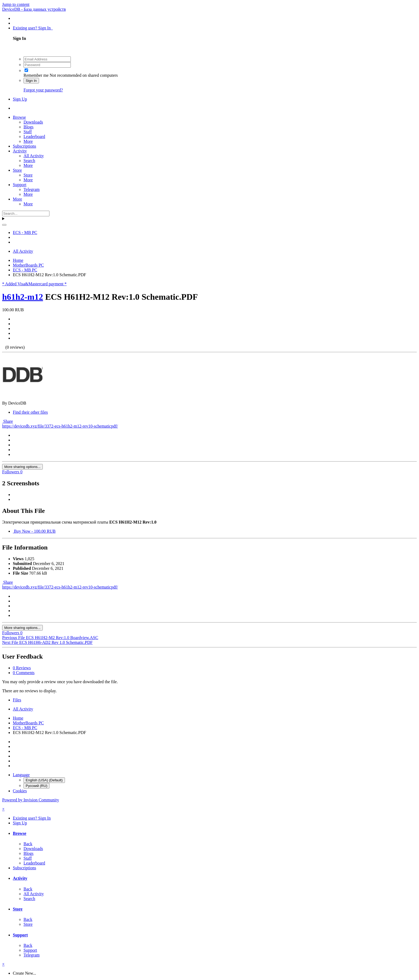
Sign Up (20, 99)
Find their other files (30, 412)
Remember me (36, 75)
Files (17, 700)
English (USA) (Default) (44, 780)
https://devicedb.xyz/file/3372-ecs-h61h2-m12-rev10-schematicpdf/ (60, 426)
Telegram (32, 189)
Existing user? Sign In (33, 28)
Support (20, 185)
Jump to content (16, 4)
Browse (19, 117)
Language (21, 775)
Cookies (20, 791)
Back (28, 844)
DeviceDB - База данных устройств (34, 9)
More (28, 141)
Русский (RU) (36, 786)
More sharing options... (22, 467)
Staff (28, 132)
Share (7, 421)
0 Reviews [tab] (22, 668)
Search (29, 161)
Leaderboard (34, 137)
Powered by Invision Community (31, 800)
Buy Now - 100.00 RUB (34, 531)
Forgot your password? (43, 90)
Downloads (33, 122)
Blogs (28, 127)
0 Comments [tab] (24, 673)
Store (17, 170)
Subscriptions (24, 146)
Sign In (31, 81)
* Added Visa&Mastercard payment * (34, 284)
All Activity (34, 156)
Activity (20, 151)
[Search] (26, 214)
